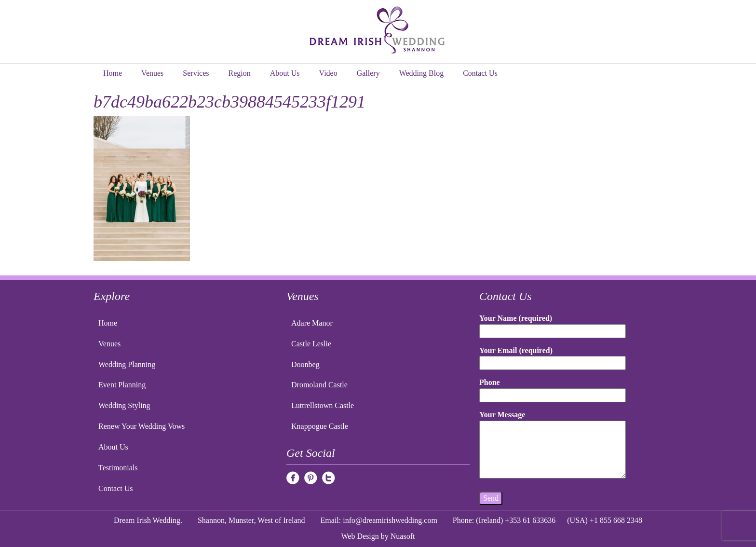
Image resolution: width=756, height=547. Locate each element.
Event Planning (122, 385)
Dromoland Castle (319, 385)
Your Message (553, 445)
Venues (152, 73)
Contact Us (480, 73)
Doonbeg (305, 364)
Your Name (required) (553, 324)
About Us (285, 73)
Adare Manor (312, 323)
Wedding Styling (124, 405)
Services (196, 73)
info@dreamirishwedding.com (390, 520)
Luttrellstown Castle (323, 405)
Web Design (360, 536)
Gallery (368, 73)
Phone (553, 389)
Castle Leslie (311, 344)
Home (113, 73)
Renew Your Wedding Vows (142, 426)
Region (240, 73)
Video (328, 73)
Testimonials (118, 468)
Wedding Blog (421, 73)
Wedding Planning (127, 364)
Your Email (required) (553, 357)
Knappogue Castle (320, 426)
